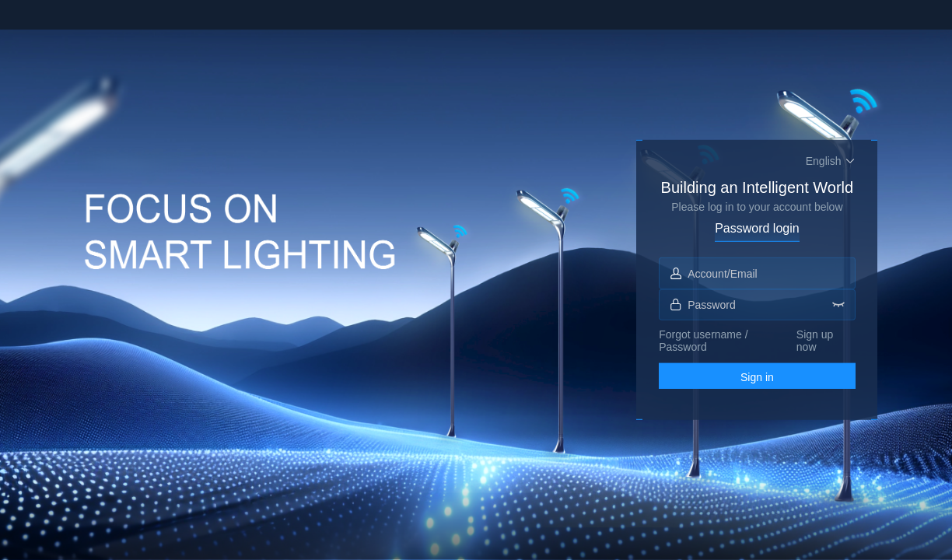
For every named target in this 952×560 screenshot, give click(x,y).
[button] (831, 160)
